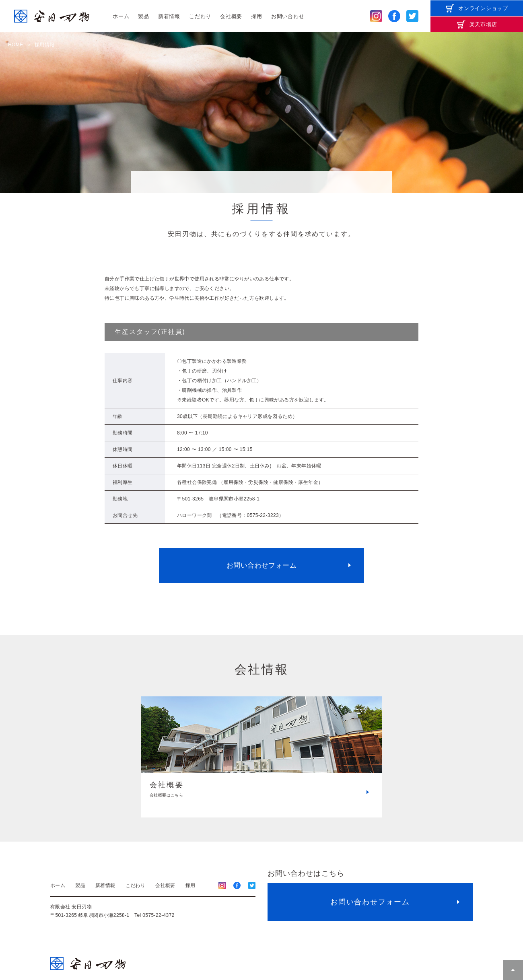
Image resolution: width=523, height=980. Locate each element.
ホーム (121, 16)
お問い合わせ (288, 16)
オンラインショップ (483, 8)
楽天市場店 (483, 24)
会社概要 (231, 16)
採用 (257, 16)
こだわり (200, 16)
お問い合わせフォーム (261, 565)
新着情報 (169, 16)
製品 (144, 16)
